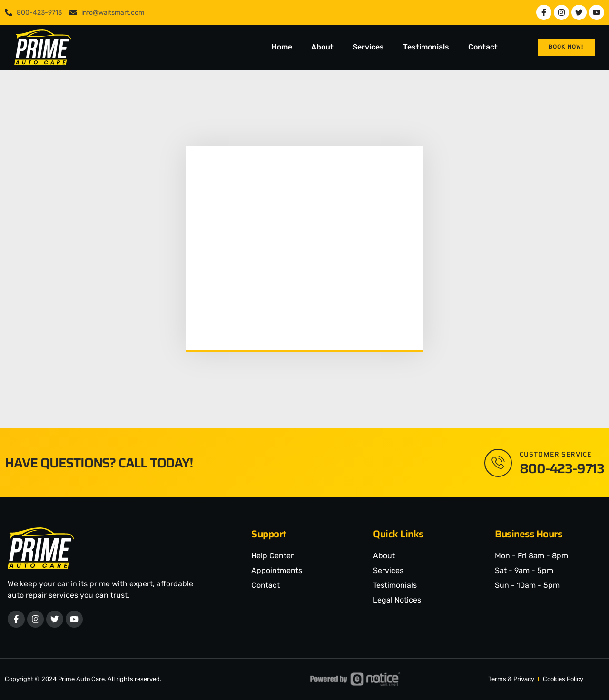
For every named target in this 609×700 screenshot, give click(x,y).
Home (282, 47)
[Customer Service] (498, 463)
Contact (483, 47)
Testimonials (426, 47)
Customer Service (555, 454)
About (322, 47)
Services (368, 47)
